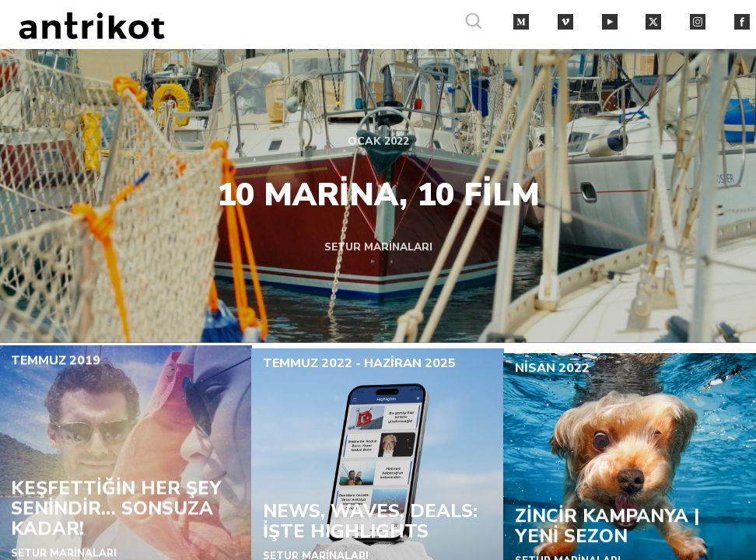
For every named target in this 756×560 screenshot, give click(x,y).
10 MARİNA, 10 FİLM (378, 193)
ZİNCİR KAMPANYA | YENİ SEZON (606, 532)
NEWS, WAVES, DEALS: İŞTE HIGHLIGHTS (370, 524)
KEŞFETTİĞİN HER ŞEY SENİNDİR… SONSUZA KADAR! (116, 511)
